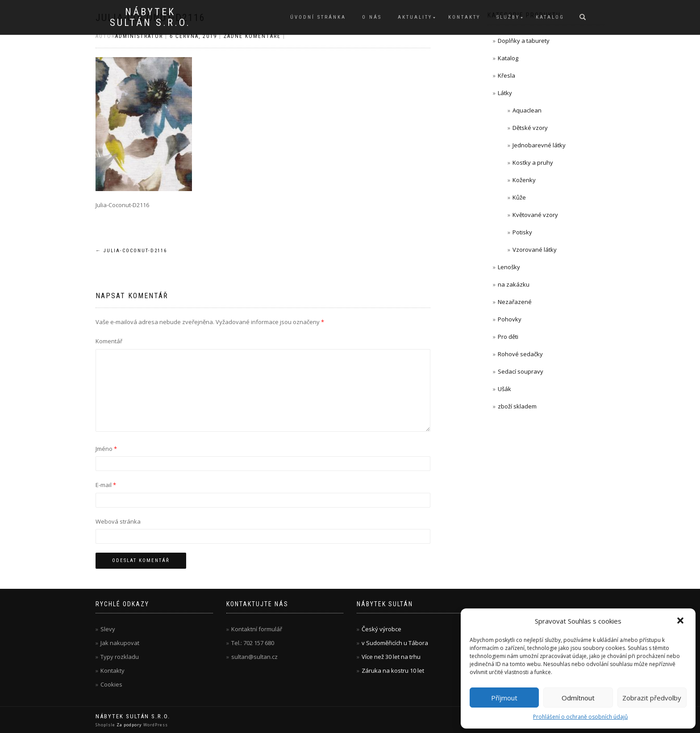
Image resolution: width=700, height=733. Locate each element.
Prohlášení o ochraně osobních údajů (580, 717)
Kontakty (464, 17)
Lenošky (509, 267)
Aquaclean (527, 110)
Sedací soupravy (521, 371)
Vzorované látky (535, 250)
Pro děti (508, 337)
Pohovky (510, 319)
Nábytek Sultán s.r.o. (150, 17)
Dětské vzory (530, 128)
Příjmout (504, 698)
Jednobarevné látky (539, 145)
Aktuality (415, 17)
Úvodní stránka (318, 17)
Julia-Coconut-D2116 (131, 251)
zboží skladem (517, 406)
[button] (681, 621)
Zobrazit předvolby (652, 698)
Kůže (519, 197)
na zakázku (514, 284)
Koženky (524, 180)
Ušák (504, 389)
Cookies (111, 684)
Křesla (506, 75)
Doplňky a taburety (524, 41)
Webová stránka (118, 521)
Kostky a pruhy (533, 162)
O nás (372, 17)
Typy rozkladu (120, 657)
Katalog (550, 17)
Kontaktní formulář (257, 629)
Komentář (109, 341)
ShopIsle (106, 725)
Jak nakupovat (120, 643)
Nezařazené (515, 302)
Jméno (106, 449)
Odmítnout (578, 698)
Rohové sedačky (520, 354)
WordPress (155, 725)
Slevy (108, 629)
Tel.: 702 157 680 (253, 643)
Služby (508, 17)
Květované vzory (535, 215)
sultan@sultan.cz (254, 657)
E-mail (106, 485)
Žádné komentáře (252, 36)
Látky (505, 93)
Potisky (522, 232)
